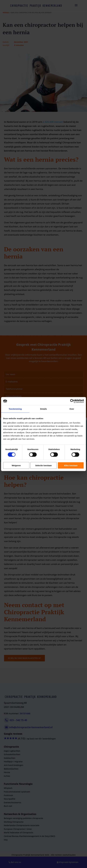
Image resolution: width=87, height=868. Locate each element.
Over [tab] (72, 409)
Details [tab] (44, 409)
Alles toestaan (71, 465)
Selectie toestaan (44, 465)
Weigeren (16, 465)
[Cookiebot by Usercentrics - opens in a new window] (72, 401)
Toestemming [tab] (15, 409)
